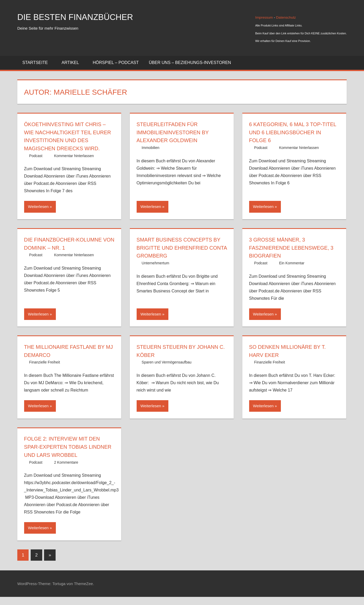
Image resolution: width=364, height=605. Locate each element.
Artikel (73, 63)
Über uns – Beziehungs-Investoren (190, 63)
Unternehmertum (155, 271)
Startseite (38, 63)
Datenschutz (286, 17)
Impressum (264, 17)
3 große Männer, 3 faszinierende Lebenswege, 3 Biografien (294, 256)
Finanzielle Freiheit (45, 370)
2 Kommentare (66, 470)
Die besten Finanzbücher (84, 17)
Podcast (36, 164)
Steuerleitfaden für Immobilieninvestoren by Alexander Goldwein (177, 132)
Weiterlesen (38, 215)
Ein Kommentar (292, 271)
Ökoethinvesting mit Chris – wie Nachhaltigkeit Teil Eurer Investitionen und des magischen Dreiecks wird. (67, 140)
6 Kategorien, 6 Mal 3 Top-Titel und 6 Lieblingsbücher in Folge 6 (294, 132)
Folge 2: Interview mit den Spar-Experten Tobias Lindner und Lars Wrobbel (67, 455)
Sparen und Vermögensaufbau (167, 370)
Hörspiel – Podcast (116, 63)
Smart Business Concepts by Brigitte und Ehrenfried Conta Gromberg (181, 256)
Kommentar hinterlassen (74, 164)
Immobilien (151, 148)
